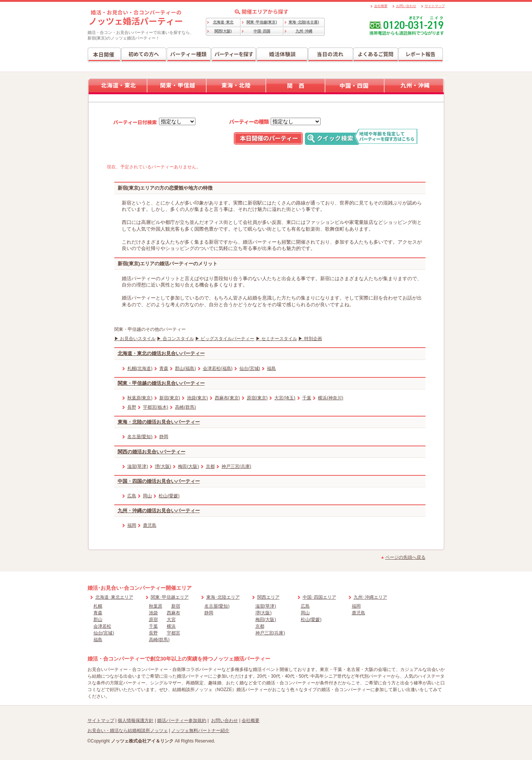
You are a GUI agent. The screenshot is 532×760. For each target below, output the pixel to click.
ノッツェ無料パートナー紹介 (200, 731)
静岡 (164, 437)
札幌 (98, 606)
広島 (132, 496)
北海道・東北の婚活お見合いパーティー (161, 353)
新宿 (176, 606)
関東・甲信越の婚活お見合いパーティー (161, 383)
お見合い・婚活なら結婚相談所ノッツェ (128, 731)
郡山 (98, 620)
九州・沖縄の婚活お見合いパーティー (159, 511)
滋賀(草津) (138, 466)
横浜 (171, 626)
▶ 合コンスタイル (175, 339)
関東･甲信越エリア (170, 597)
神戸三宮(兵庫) (236, 466)
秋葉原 (156, 606)
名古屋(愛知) (140, 437)
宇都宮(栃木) (156, 407)
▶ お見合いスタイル (135, 339)
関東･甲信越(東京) (262, 22)
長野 (132, 407)
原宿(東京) (257, 398)
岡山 (147, 496)
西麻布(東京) (227, 398)
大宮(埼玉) (285, 398)
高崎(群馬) (185, 407)
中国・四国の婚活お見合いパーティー (159, 481)
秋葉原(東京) (140, 398)
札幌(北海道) (140, 368)
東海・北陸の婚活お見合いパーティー (159, 422)
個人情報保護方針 (136, 721)
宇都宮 (173, 633)
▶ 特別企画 (310, 339)
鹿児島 (150, 525)
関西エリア (268, 597)
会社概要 (381, 6)
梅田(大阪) (188, 466)
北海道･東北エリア (114, 597)
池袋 (153, 613)
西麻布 (173, 613)
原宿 (153, 620)
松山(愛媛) (169, 496)
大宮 (171, 620)
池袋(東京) (197, 398)
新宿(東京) (170, 398)
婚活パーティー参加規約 (182, 721)
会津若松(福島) (218, 368)
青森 (164, 368)
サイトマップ (435, 6)
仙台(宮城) (250, 368)
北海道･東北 (223, 22)
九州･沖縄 (304, 31)
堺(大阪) (163, 466)
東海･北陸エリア (223, 597)
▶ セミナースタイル (276, 339)
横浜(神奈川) (331, 398)
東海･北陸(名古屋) (304, 22)
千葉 (307, 398)
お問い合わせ (406, 6)
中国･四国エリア (319, 597)
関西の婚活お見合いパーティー (152, 452)
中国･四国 (262, 31)
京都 (210, 466)
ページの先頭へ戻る (405, 557)
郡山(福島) (185, 368)
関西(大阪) (223, 31)
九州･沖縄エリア (370, 597)
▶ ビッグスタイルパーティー (225, 339)
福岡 (132, 525)
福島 (271, 368)
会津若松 (102, 626)
